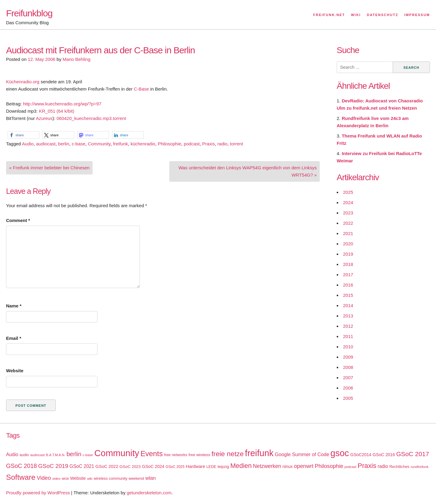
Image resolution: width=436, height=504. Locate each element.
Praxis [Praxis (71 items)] (367, 466)
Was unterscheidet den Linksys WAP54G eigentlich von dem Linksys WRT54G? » (248, 171)
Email (14, 338)
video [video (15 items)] (56, 479)
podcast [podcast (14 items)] (350, 467)
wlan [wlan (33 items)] (151, 478)
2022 (348, 223)
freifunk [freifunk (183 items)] (259, 453)
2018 (348, 264)
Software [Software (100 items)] (21, 477)
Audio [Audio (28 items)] (12, 454)
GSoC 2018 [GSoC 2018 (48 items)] (21, 466)
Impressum (417, 15)
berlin (64, 144)
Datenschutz (383, 15)
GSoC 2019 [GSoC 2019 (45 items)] (53, 466)
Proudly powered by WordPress (38, 493)
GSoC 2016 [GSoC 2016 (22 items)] (384, 455)
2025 (348, 192)
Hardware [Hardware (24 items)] (196, 466)
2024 (348, 202)
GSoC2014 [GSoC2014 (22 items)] (361, 455)
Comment (18, 220)
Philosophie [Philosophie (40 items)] (329, 466)
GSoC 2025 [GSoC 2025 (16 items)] (175, 467)
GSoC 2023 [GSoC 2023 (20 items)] (130, 467)
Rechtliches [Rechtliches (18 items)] (399, 467)
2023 (348, 213)
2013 (348, 316)
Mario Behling (77, 59)
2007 (348, 378)
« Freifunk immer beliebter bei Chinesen (49, 168)
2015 (348, 295)
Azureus (44, 118)
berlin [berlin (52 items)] (74, 454)
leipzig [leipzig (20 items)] (223, 467)
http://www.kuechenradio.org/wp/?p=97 (62, 104)
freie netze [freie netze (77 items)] (227, 454)
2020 (348, 244)
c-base (79, 144)
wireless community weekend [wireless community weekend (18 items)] (119, 478)
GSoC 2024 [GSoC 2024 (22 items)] (153, 466)
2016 (348, 285)
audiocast (46, 144)
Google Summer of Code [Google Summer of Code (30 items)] (302, 454)
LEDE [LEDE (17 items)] (211, 467)
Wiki (356, 15)
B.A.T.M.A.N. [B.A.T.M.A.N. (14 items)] (56, 455)
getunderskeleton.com (149, 493)
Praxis (209, 144)
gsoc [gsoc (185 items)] (340, 453)
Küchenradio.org (23, 82)
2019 (348, 254)
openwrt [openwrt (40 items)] (304, 466)
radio (222, 144)
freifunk (120, 144)
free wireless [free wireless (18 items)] (200, 455)
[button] (23, 135)
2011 (348, 336)
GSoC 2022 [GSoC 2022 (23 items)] (107, 466)
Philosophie (170, 144)
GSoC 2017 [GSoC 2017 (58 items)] (413, 454)
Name (14, 306)
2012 (348, 326)
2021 (348, 233)
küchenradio (143, 144)
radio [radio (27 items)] (383, 466)
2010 (348, 347)
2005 (348, 398)
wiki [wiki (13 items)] (90, 479)
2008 (348, 367)
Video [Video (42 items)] (44, 478)
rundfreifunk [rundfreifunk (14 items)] (419, 467)
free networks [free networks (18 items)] (176, 455)
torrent (237, 144)
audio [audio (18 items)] (24, 455)
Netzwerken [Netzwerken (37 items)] (267, 466)
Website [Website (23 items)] (78, 478)
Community (99, 144)
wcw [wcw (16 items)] (65, 479)
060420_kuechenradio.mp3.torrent (91, 118)
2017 (348, 275)
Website (15, 371)
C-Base (141, 89)
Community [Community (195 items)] (117, 453)
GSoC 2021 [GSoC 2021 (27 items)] (82, 466)
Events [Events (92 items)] (152, 454)
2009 (348, 357)
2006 (348, 388)
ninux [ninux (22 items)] (288, 466)
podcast (192, 144)
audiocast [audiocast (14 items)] (38, 455)
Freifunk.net (329, 15)
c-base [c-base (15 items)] (88, 455)
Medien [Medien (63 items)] (241, 466)
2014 (348, 305)
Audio (28, 144)
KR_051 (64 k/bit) (56, 111)
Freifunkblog (29, 13)
